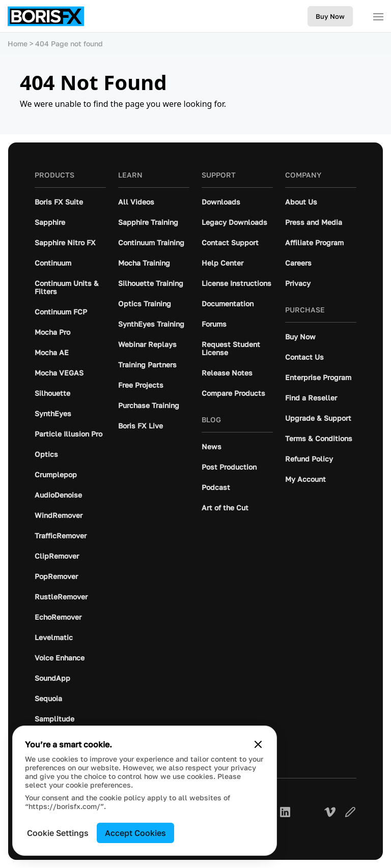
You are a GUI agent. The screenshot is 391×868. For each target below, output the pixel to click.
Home (18, 44)
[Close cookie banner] (258, 744)
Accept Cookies (135, 833)
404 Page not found (69, 44)
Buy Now (330, 16)
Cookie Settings (58, 833)
